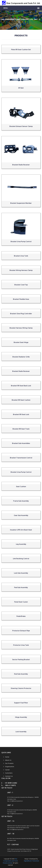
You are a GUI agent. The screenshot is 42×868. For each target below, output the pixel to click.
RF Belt (21, 88)
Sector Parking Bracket (21, 660)
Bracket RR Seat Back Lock (21, 386)
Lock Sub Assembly (21, 573)
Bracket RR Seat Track (21, 429)
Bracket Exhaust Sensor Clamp (21, 126)
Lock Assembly (21, 732)
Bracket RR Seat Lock (21, 414)
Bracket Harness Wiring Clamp (21, 328)
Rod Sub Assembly (21, 674)
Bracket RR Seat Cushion (21, 400)
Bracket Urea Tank (21, 256)
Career (6, 770)
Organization (9, 767)
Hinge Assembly (21, 717)
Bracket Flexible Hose (21, 299)
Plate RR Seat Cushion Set (21, 50)
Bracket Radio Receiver (21, 165)
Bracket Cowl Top (21, 285)
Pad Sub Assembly (21, 587)
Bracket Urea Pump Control (21, 242)
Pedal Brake (21, 616)
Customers (8, 773)
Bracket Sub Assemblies (21, 443)
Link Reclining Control (21, 559)
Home (2, 28)
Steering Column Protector (21, 688)
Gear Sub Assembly (21, 515)
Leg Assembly (21, 544)
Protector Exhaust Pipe (21, 631)
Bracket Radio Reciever (21, 371)
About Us (7, 760)
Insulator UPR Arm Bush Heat (21, 530)
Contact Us (8, 776)
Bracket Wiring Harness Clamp (21, 270)
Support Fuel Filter (21, 703)
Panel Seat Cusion (21, 602)
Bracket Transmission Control (21, 458)
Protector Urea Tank (21, 645)
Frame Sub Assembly (21, 501)
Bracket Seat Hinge (21, 342)
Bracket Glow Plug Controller (21, 314)
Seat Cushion (21, 487)
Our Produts (8, 763)
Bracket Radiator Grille (21, 357)
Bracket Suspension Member (21, 203)
